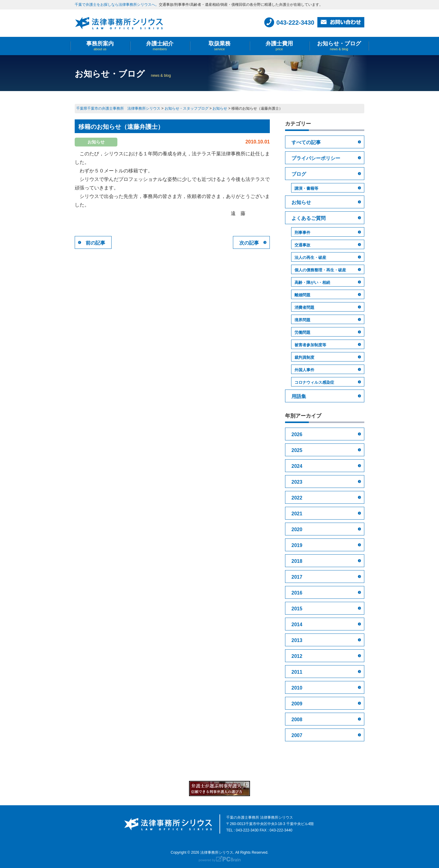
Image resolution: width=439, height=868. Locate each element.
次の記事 (249, 243)
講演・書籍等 (306, 188)
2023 (297, 482)
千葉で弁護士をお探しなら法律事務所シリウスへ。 (117, 5)
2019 (297, 545)
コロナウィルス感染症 (314, 382)
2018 (297, 561)
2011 (297, 672)
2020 (297, 529)
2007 (297, 735)
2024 (297, 466)
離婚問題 (302, 295)
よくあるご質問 (309, 218)
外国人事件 (304, 370)
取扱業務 (220, 46)
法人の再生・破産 (310, 258)
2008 (297, 720)
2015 (297, 609)
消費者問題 (304, 307)
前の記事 (95, 243)
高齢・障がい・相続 (312, 282)
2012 (297, 656)
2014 (297, 625)
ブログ (299, 174)
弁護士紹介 (160, 46)
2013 (297, 640)
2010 (297, 688)
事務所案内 (100, 46)
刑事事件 (302, 233)
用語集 (299, 396)
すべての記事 (306, 142)
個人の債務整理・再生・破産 (320, 270)
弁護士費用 (279, 46)
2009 (297, 704)
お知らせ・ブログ (339, 46)
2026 (297, 434)
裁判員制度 (304, 357)
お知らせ (301, 202)
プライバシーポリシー (316, 158)
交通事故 (302, 245)
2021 (297, 514)
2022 (297, 498)
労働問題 (302, 332)
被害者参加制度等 (310, 345)
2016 (297, 593)
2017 (297, 577)
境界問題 (302, 320)
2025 (297, 450)
